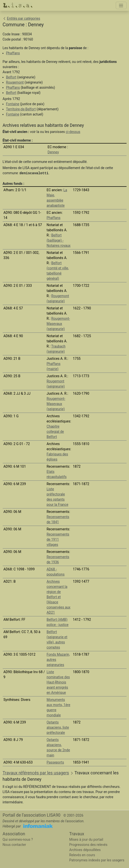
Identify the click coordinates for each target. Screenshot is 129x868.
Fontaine (13, 104)
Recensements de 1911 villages (58, 539)
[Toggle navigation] (121, 5)
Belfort (11, 77)
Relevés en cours (82, 855)
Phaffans (13, 53)
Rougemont (15, 82)
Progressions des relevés (88, 845)
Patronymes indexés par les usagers (97, 860)
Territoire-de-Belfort (21, 109)
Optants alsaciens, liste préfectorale (58, 727)
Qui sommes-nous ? (18, 839)
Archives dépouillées (85, 850)
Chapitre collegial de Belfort (55, 432)
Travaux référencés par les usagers (36, 773)
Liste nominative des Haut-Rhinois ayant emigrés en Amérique (58, 682)
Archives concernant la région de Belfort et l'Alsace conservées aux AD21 (58, 597)
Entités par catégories (24, 18)
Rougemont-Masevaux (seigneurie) (58, 324)
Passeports (55, 762)
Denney (53, 152)
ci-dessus (73, 132)
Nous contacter (14, 845)
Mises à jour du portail (86, 839)
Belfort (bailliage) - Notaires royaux (59, 240)
